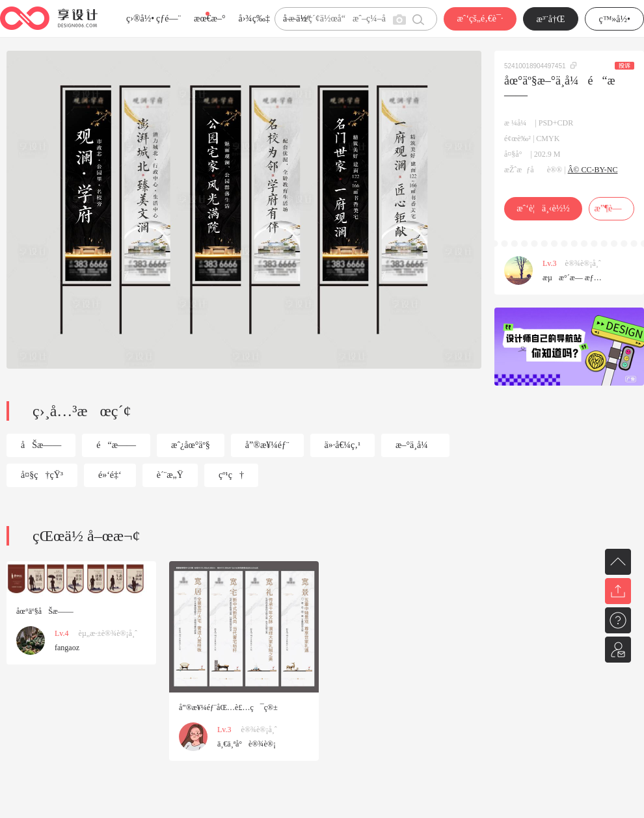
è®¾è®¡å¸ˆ (583, 263)
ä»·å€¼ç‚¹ (343, 445)
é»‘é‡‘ (110, 475)
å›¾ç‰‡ (254, 19)
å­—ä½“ (297, 19)
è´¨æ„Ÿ (170, 475)
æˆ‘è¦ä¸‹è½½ (543, 208)
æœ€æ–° (209, 19)
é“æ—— (116, 445)
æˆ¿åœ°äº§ (191, 445)
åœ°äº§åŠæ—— (45, 611)
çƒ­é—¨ (168, 19)
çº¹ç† (231, 475)
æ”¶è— (611, 208)
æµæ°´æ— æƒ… (572, 278)
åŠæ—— (41, 445)
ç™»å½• (614, 19)
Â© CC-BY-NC (593, 170)
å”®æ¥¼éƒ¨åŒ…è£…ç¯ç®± (228, 707)
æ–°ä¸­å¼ (415, 445)
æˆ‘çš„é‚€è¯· (480, 19)
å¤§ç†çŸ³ (42, 475)
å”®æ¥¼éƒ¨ (267, 445)
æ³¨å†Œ (551, 19)
